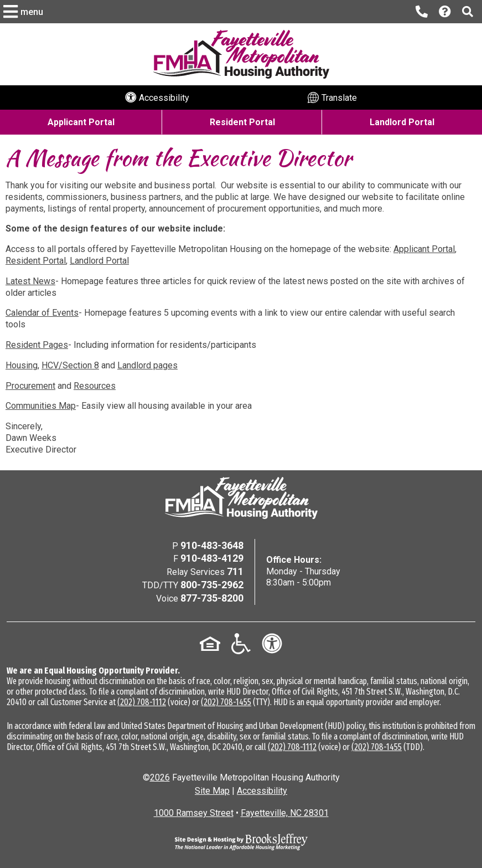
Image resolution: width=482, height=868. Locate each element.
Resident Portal (36, 261)
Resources (95, 386)
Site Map (212, 791)
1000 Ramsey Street (194, 813)
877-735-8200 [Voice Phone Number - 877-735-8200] (212, 598)
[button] (25, 12)
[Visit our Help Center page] (445, 12)
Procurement (30, 386)
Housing (22, 365)
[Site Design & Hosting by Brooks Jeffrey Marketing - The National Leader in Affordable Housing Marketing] (241, 842)
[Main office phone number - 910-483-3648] (422, 12)
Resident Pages (37, 345)
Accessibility (262, 791)
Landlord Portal (99, 261)
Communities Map (41, 406)
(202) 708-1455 (226, 702)
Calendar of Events (42, 313)
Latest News (30, 281)
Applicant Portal (424, 249)
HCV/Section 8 (70, 365)
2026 (160, 777)
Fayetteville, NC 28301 (285, 813)
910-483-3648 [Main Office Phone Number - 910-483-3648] (212, 545)
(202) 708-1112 (142, 702)
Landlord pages (147, 365)
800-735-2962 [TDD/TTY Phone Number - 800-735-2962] (212, 585)
